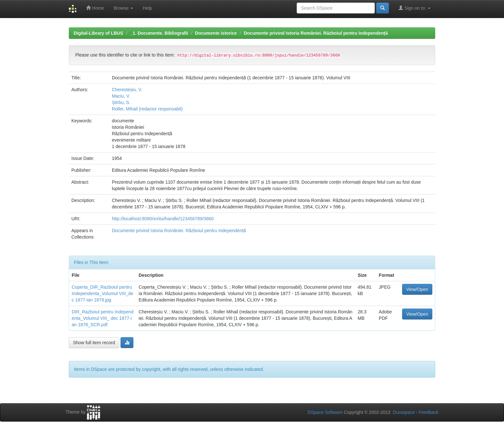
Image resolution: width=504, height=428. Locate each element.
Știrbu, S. (121, 102)
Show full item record (94, 343)
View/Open (417, 289)
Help (147, 8)
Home (95, 8)
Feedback (429, 412)
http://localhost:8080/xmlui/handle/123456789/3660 (163, 219)
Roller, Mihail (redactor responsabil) (147, 109)
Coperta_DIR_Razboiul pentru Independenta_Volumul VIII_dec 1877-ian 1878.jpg (103, 293)
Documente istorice (216, 33)
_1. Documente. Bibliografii (159, 33)
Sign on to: (414, 8)
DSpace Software (325, 412)
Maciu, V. (121, 96)
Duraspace (404, 412)
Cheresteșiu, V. (127, 90)
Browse (124, 8)
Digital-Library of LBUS (98, 33)
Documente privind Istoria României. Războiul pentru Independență (316, 33)
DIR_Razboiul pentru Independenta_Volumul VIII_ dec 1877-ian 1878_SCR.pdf (103, 318)
